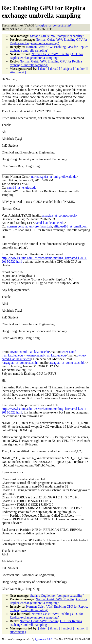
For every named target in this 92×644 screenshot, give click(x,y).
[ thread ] (54, 69)
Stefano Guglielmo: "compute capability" (57, 36)
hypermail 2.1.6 (44, 639)
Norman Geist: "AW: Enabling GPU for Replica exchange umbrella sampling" (48, 41)
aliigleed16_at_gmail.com (71, 226)
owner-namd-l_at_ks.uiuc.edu (30, 352)
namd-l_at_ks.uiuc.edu (22, 188)
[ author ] (81, 69)
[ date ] (43, 69)
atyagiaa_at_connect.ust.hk (60, 215)
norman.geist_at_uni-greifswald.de (54, 177)
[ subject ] (67, 69)
